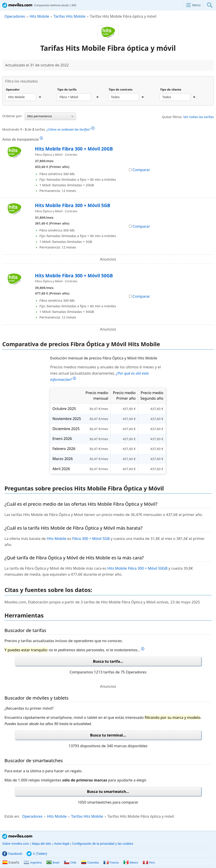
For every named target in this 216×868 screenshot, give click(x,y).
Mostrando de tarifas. (48, 129)
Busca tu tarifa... (108, 661)
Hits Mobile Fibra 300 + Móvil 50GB (74, 276)
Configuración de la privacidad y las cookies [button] (103, 844)
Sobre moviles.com (16, 844)
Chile (70, 863)
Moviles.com (17, 836)
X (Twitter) (37, 854)
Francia (111, 863)
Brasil (53, 863)
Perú (149, 863)
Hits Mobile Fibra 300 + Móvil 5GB (73, 205)
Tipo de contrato (121, 90)
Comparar (139, 170)
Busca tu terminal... (108, 735)
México (131, 863)
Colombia (90, 863)
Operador (13, 90)
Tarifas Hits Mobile (70, 16)
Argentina (33, 863)
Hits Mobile (39, 16)
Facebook (12, 854)
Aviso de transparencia (22, 139)
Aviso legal (62, 844)
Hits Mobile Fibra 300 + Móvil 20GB (74, 149)
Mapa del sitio (41, 844)
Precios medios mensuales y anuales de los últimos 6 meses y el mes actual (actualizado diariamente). (105, 373)
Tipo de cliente (171, 90)
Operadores (15, 16)
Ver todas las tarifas (199, 117)
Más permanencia (50, 116)
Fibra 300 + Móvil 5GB (91, 538)
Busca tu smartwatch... (108, 791)
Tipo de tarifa (67, 90)
